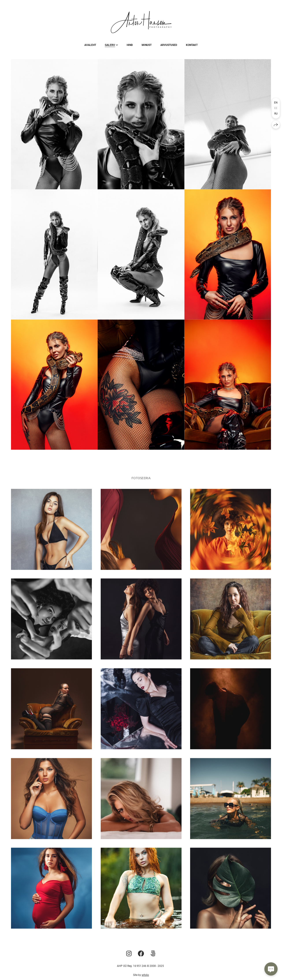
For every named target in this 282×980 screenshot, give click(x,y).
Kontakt (192, 45)
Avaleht (90, 45)
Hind (130, 45)
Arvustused (169, 45)
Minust (147, 45)
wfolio (145, 978)
